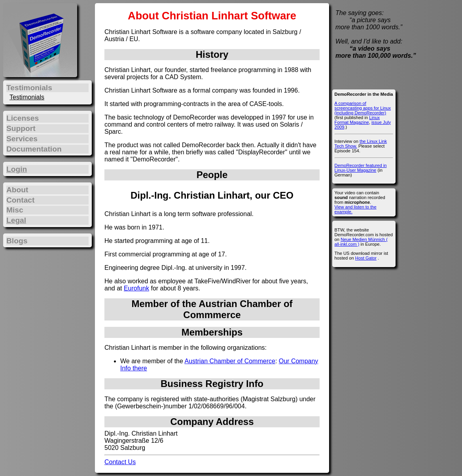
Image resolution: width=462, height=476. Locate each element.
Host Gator (366, 258)
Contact (20, 200)
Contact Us (120, 462)
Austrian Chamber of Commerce (230, 361)
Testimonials (27, 97)
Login (17, 169)
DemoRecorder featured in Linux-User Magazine (361, 168)
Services (22, 139)
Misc (15, 210)
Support (21, 128)
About (17, 190)
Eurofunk (136, 288)
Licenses (23, 118)
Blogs (17, 241)
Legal (16, 220)
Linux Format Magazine (357, 120)
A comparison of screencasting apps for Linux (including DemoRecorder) (363, 108)
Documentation (34, 149)
